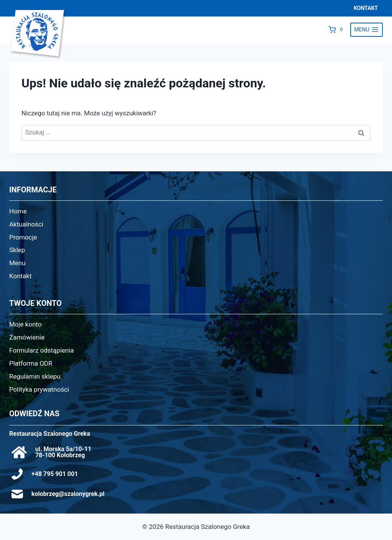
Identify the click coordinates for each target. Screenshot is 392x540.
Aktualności (26, 224)
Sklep (17, 250)
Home (18, 211)
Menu (17, 263)
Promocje (23, 237)
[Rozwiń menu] (367, 30)
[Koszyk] (337, 30)
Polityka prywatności (39, 389)
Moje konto (25, 324)
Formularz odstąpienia (42, 350)
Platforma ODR (31, 363)
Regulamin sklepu (35, 376)
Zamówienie (27, 337)
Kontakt (20, 276)
